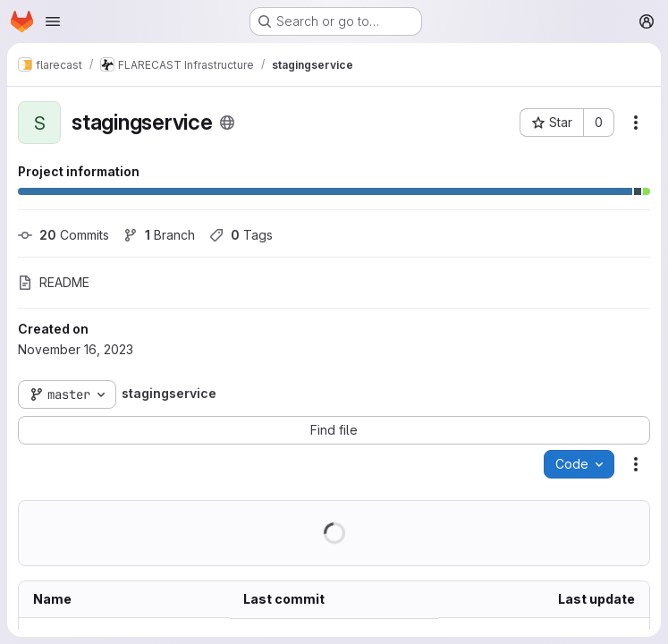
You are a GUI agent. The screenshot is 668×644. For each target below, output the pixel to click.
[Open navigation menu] (53, 21)
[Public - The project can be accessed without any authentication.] (227, 123)
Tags (241, 235)
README (54, 282)
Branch (159, 235)
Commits (63, 235)
